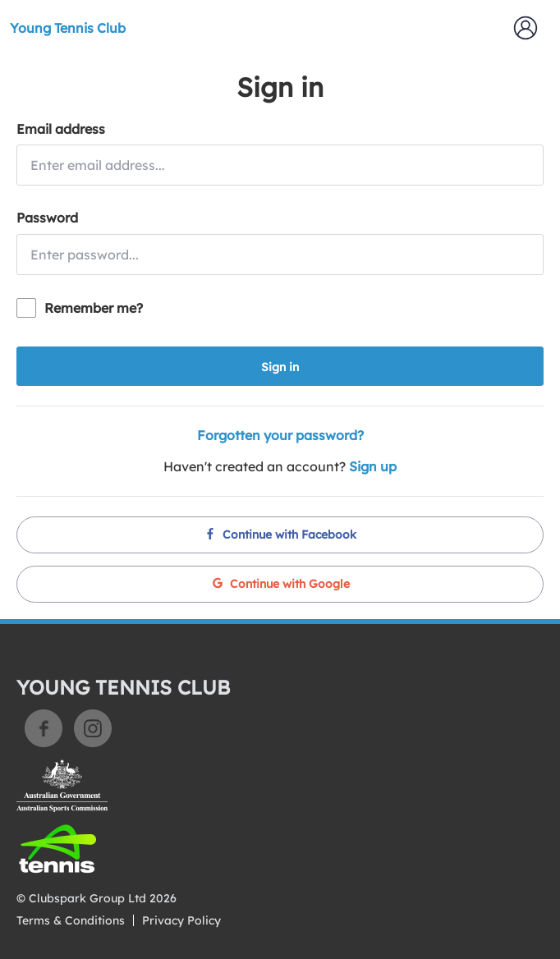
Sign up (373, 466)
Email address (61, 129)
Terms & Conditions (71, 920)
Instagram (93, 728)
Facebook (44, 728)
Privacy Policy (181, 920)
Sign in (280, 367)
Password (47, 218)
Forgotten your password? (280, 435)
